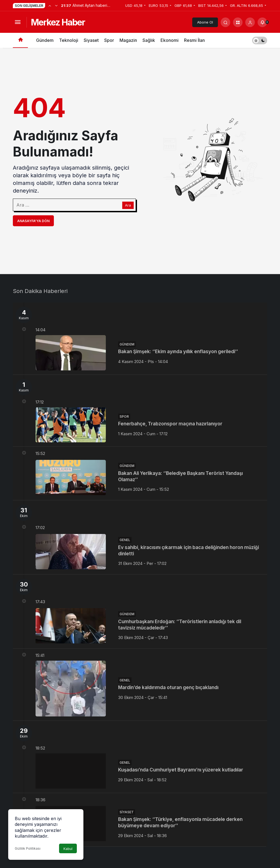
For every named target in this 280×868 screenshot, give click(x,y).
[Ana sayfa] (20, 40)
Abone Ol (205, 22)
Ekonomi (170, 40)
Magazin (128, 40)
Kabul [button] (68, 849)
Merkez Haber (58, 22)
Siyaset (91, 40)
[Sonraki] (56, 5)
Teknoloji (69, 40)
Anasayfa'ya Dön (33, 221)
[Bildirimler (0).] (262, 22)
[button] (238, 22)
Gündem (45, 40)
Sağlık (149, 40)
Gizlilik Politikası (28, 848)
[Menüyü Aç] (18, 22)
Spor (109, 40)
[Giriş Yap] (250, 22)
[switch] (260, 40)
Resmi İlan (194, 40)
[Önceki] (50, 5)
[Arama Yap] (225, 22)
